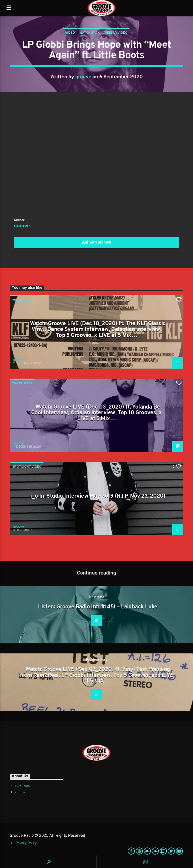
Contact (22, 793)
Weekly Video (116, 33)
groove (83, 77)
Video (70, 33)
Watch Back (90, 33)
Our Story (23, 786)
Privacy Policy (26, 843)
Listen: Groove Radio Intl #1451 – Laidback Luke (98, 607)
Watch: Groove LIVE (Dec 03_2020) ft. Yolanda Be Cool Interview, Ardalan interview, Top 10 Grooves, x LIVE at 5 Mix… (96, 413)
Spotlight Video (27, 467)
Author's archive (96, 243)
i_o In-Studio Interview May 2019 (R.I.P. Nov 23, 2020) (98, 496)
